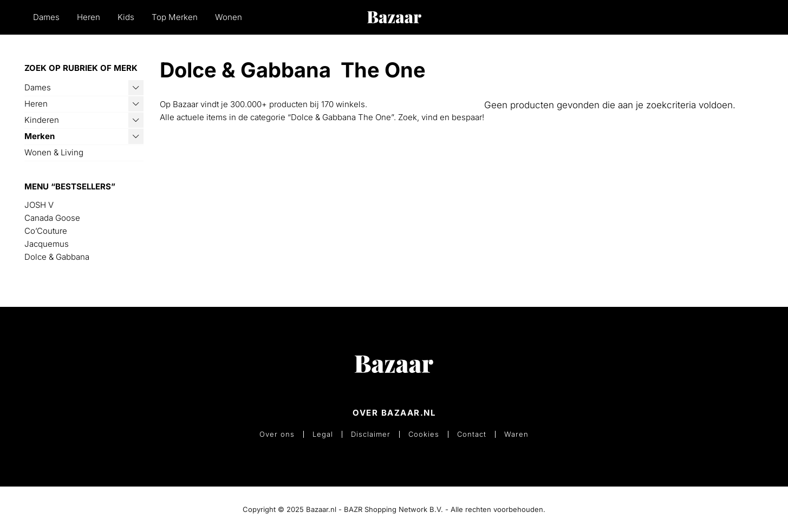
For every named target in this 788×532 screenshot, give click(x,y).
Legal (323, 434)
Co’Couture (46, 231)
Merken (40, 136)
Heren (89, 17)
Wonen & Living (54, 152)
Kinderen (42, 120)
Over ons (277, 434)
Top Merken (175, 17)
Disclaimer (371, 434)
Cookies (424, 434)
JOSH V (39, 205)
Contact (472, 434)
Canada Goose (52, 218)
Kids (126, 17)
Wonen (229, 17)
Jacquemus (47, 244)
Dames (46, 17)
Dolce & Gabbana (57, 257)
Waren (516, 434)
